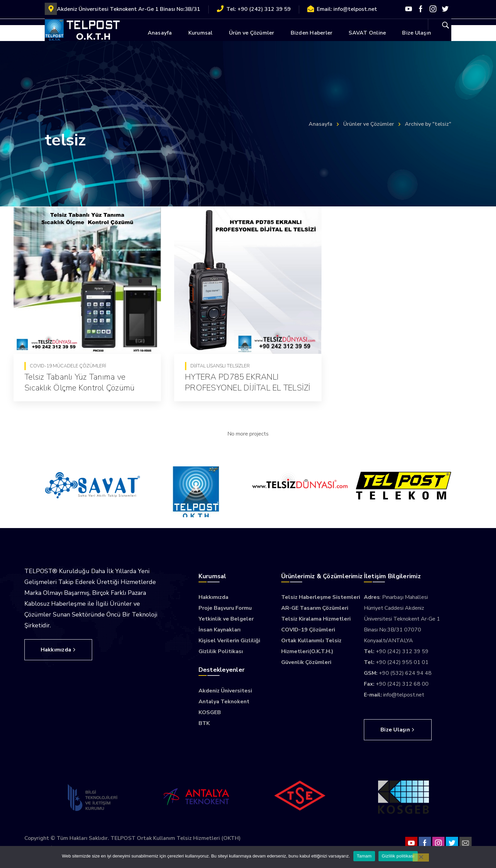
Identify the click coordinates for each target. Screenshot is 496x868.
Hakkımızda (213, 597)
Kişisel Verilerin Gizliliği (229, 641)
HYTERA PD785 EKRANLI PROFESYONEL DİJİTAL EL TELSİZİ (247, 382)
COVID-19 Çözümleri (308, 630)
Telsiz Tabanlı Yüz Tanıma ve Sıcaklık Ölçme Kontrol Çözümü (79, 382)
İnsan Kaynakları (220, 630)
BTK (204, 723)
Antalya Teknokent (224, 702)
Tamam (364, 856)
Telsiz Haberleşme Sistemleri (321, 597)
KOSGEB (210, 712)
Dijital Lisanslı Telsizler (219, 366)
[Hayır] (421, 857)
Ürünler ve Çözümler (369, 124)
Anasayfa (321, 124)
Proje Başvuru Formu (225, 608)
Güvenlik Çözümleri (306, 662)
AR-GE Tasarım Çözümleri (315, 608)
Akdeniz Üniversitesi (225, 691)
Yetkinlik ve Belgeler (226, 619)
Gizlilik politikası (398, 856)
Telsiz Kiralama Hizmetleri (316, 619)
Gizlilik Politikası (221, 651)
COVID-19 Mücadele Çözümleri (68, 366)
